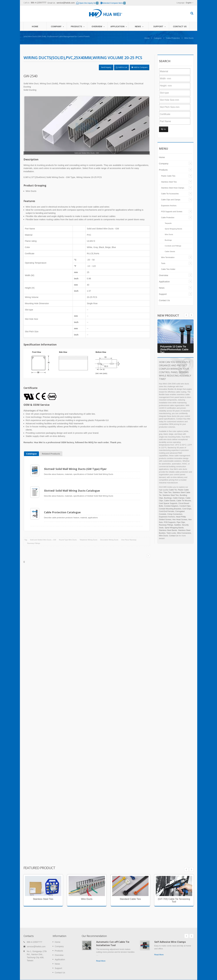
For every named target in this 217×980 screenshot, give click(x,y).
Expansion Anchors (169, 206)
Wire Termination (168, 257)
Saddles (177, 525)
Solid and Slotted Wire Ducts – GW (43, 534)
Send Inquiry (106, 67)
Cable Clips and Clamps (171, 200)
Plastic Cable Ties (168, 176)
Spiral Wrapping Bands (173, 229)
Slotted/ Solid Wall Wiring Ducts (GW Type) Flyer (75, 469)
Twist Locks (171, 533)
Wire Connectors (184, 533)
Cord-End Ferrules (167, 511)
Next (186, 315)
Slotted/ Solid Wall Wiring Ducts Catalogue (72, 489)
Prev (191, 315)
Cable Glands (170, 251)
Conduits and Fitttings (173, 246)
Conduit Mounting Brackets (170, 509)
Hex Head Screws (180, 519)
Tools (163, 263)
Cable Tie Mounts (184, 501)
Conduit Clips (185, 506)
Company (57, 26)
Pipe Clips (181, 522)
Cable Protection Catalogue (62, 508)
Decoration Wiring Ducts (109, 534)
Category (158, 38)
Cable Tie (173, 490)
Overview (98, 26)
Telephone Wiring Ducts (89, 534)
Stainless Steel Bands (168, 530)
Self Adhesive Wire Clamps (170, 932)
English (189, 3)
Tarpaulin (168, 223)
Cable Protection (173, 38)
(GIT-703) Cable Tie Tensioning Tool (174, 895)
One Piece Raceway (129, 534)
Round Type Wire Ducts (68, 534)
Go (164, 129)
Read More (101, 951)
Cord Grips (187, 509)
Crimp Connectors (175, 514)
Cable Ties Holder (168, 269)
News (139, 26)
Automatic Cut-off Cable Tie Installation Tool (113, 934)
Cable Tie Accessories (170, 194)
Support (160, 26)
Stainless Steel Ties (169, 182)
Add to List (122, 67)
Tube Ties (167, 492)
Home (35, 26)
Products (78, 26)
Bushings (168, 240)
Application (119, 26)
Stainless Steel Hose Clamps (173, 188)
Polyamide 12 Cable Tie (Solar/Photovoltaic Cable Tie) (174, 349)
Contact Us (180, 26)
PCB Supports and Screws (172, 212)
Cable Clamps (179, 498)
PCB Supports (170, 522)
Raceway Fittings (34, 538)
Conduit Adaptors (171, 506)
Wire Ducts (189, 38)
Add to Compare (139, 67)
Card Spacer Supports (168, 503)
